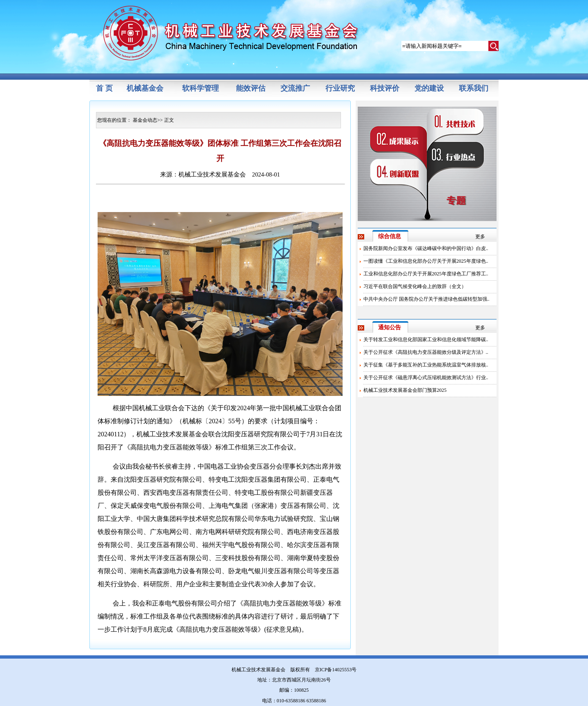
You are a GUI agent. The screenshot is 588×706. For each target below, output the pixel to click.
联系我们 (474, 88)
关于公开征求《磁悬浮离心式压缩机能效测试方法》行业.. (426, 378)
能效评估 (251, 88)
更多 (480, 237)
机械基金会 (145, 88)
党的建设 (429, 88)
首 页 (104, 88)
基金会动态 (145, 120)
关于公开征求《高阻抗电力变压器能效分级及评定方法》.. (426, 352)
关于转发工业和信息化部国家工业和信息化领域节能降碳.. (426, 340)
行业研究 (340, 88)
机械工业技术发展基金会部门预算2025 (405, 390)
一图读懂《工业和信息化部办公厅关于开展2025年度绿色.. (426, 261)
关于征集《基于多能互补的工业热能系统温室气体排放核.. (426, 365)
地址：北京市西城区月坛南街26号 (294, 680)
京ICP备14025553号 (336, 670)
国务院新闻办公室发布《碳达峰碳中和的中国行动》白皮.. (426, 248)
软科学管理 (200, 88)
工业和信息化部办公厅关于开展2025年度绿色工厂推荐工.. (426, 274)
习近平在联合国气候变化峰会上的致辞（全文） (415, 286)
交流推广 (295, 88)
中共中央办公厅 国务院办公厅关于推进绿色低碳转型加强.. (427, 299)
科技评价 (385, 88)
